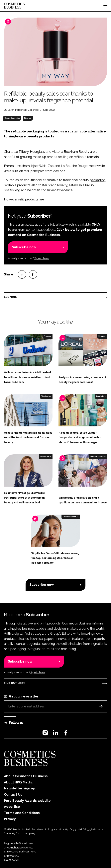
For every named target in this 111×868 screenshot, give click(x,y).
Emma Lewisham (17, 166)
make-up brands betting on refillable (59, 157)
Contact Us (13, 795)
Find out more (15, 683)
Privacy (10, 819)
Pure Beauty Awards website (27, 801)
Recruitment (46, 457)
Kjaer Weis (39, 166)
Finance (28, 118)
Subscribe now (24, 247)
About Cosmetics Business (26, 776)
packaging (98, 180)
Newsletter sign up (20, 788)
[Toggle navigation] (105, 6)
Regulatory (101, 396)
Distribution (46, 396)
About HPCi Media (18, 782)
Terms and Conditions (22, 813)
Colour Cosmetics (12, 118)
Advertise (12, 807)
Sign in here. (42, 258)
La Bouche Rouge (74, 166)
